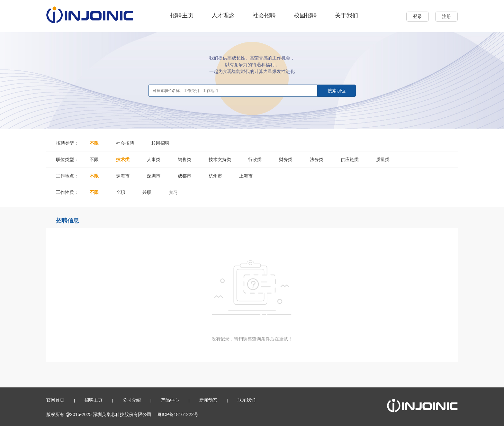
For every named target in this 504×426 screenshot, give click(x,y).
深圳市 (154, 176)
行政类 (255, 159)
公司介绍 (132, 400)
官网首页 (55, 400)
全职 (121, 192)
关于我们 (346, 15)
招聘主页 (182, 15)
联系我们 (247, 400)
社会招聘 (264, 15)
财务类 (286, 159)
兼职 (147, 192)
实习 (173, 192)
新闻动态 (208, 400)
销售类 (184, 159)
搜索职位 (337, 91)
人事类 (154, 159)
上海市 (246, 176)
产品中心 (170, 400)
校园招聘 (305, 15)
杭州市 (215, 176)
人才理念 (223, 15)
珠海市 (123, 176)
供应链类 (350, 159)
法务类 (317, 159)
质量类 (383, 159)
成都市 (184, 176)
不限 (94, 143)
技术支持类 (220, 159)
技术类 (123, 159)
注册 (446, 16)
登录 (418, 16)
